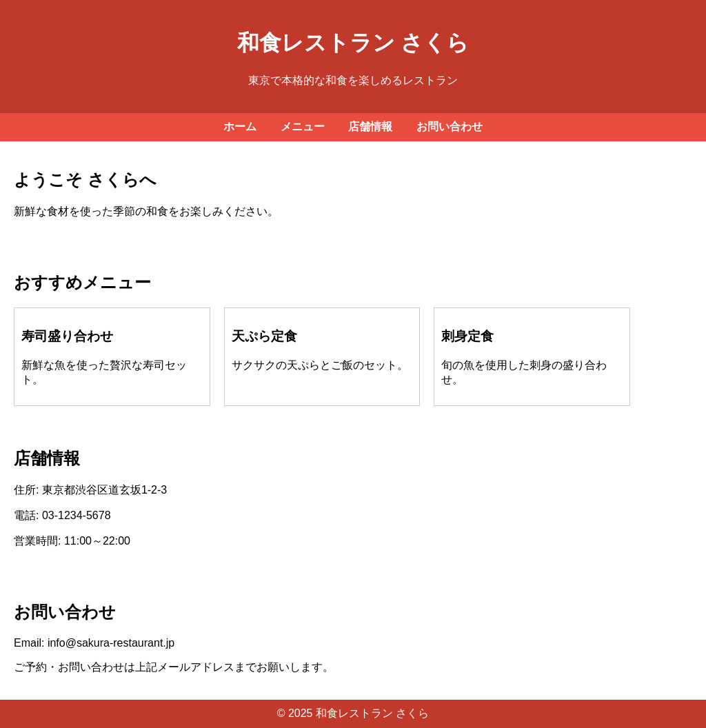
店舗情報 (370, 127)
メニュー (303, 127)
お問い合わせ (450, 127)
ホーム (240, 127)
